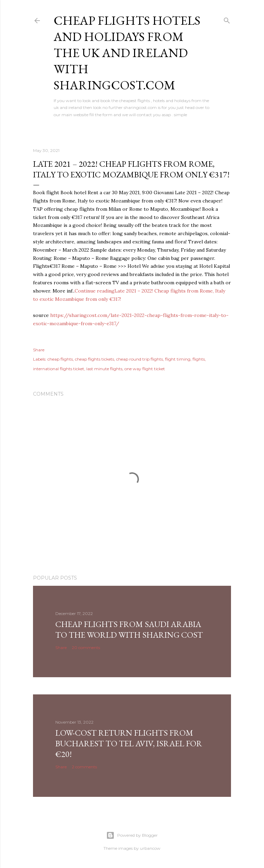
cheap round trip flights (140, 359)
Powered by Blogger (132, 835)
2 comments (84, 767)
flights (199, 359)
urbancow (150, 848)
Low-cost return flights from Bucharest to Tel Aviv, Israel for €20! (129, 743)
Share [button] (39, 350)
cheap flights (60, 359)
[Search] (227, 19)
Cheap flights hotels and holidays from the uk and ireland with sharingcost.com (127, 53)
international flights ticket (59, 369)
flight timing (178, 359)
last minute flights (104, 369)
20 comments (86, 647)
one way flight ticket (145, 369)
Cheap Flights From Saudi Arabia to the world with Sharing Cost (129, 629)
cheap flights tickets (95, 359)
